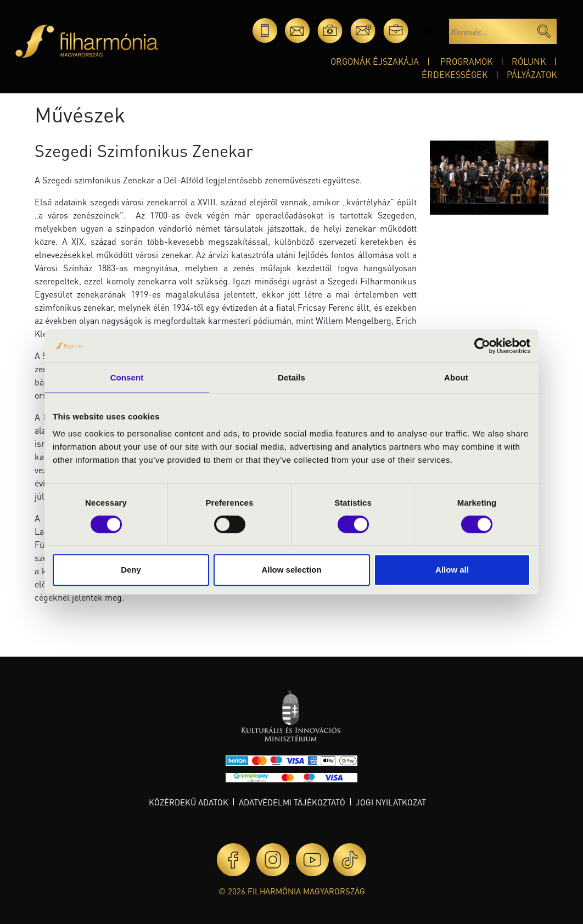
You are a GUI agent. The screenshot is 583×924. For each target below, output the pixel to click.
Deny (131, 570)
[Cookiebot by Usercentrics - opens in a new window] (482, 346)
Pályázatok (532, 74)
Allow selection (291, 570)
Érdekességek (455, 74)
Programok (466, 61)
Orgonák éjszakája (375, 61)
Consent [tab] (127, 377)
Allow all (452, 570)
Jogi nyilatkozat (391, 802)
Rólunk (529, 61)
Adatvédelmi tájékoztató (292, 802)
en (428, 30)
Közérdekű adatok (189, 802)
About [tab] (456, 377)
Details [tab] (291, 377)
